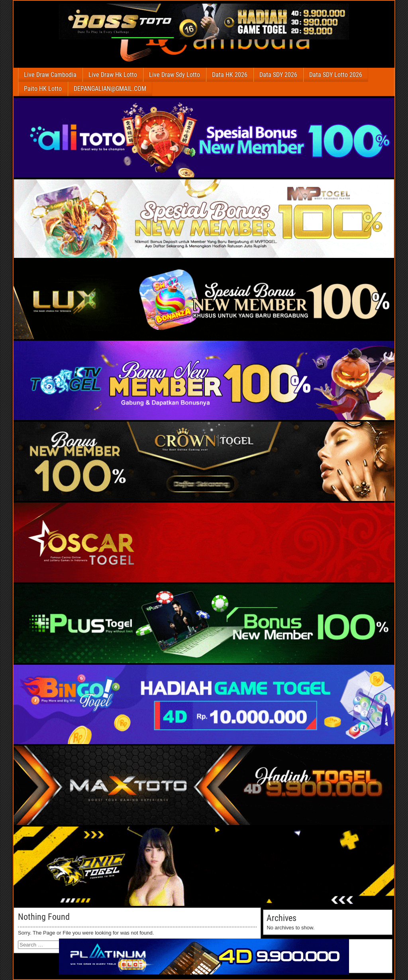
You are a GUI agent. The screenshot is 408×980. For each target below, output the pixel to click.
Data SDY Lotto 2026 (336, 75)
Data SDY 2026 (278, 75)
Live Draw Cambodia (50, 75)
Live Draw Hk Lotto (113, 75)
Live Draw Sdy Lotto (175, 75)
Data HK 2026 (230, 75)
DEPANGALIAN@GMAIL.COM (110, 89)
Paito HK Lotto (43, 89)
